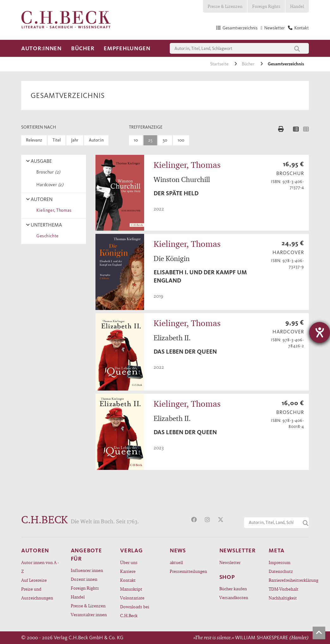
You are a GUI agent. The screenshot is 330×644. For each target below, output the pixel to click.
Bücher (83, 48)
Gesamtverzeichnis (286, 64)
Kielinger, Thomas (53, 210)
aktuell (176, 562)
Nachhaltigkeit (283, 598)
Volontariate (132, 598)
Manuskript (131, 589)
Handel (297, 6)
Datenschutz (281, 571)
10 (136, 140)
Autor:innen (41, 48)
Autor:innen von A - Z (40, 567)
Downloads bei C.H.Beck (135, 611)
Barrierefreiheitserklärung (289, 580)
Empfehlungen (127, 48)
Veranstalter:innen (89, 614)
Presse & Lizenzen (225, 6)
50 (165, 140)
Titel (57, 140)
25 (150, 140)
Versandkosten (234, 597)
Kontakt (128, 580)
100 (181, 140)
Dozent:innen (84, 579)
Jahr (75, 140)
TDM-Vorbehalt (284, 589)
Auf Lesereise (34, 580)
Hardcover (49, 185)
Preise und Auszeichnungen (37, 593)
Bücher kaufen (233, 589)
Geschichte (46, 236)
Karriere (128, 571)
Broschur (47, 172)
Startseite (220, 64)
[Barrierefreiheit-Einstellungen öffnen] (320, 332)
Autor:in (96, 140)
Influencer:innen (87, 570)
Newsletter (230, 562)
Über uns (129, 562)
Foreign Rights (266, 6)
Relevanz (34, 140)
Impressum (280, 562)
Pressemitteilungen (188, 571)
